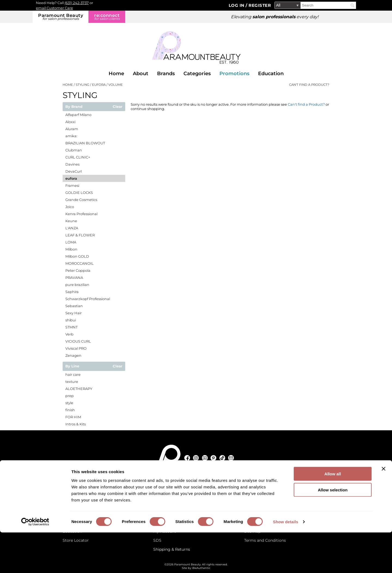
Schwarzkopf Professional (88, 299)
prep (70, 396)
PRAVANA (74, 278)
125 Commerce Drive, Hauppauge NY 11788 (199, 484)
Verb (69, 334)
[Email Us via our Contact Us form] (86, 484)
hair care (73, 374)
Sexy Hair (73, 313)
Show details (286, 562)
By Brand (74, 107)
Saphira (72, 292)
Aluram (72, 129)
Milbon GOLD (77, 256)
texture (72, 382)
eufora (71, 178)
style (69, 403)
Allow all (333, 514)
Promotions (234, 74)
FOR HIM (73, 417)
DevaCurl (73, 171)
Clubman (74, 150)
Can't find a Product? (309, 85)
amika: (71, 136)
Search (353, 5)
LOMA (71, 242)
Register (260, 5)
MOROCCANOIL (79, 263)
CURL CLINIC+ (78, 157)
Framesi (72, 185)
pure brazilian (77, 285)
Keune (71, 221)
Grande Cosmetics (81, 200)
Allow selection (333, 530)
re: (107, 17)
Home (116, 74)
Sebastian (74, 306)
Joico (70, 207)
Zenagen (73, 355)
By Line (72, 366)
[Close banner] (384, 509)
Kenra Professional (81, 214)
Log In (237, 5)
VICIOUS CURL (78, 341)
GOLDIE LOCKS (79, 193)
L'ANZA (72, 228)
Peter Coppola (78, 270)
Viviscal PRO (76, 348)
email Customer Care (54, 8)
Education (271, 74)
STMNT (71, 327)
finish (70, 410)
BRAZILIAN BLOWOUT (85, 143)
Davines (72, 164)
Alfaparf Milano (78, 115)
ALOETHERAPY (79, 389)
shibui (71, 320)
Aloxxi (70, 122)
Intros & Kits (76, 424)
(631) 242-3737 (77, 3)
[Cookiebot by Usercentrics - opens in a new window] (35, 562)
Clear (118, 107)
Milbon (71, 249)
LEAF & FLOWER (80, 235)
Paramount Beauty (61, 17)
